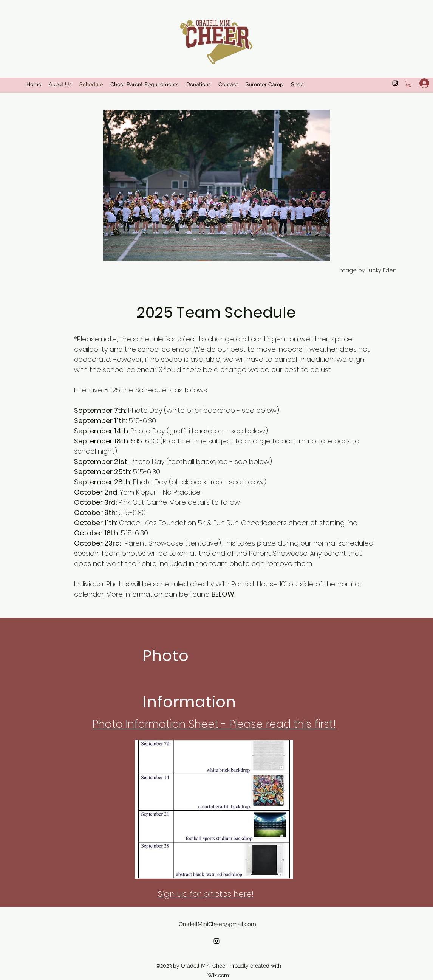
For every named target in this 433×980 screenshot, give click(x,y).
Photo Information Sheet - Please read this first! (214, 724)
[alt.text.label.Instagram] (216, 941)
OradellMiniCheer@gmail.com (217, 924)
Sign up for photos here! (206, 894)
